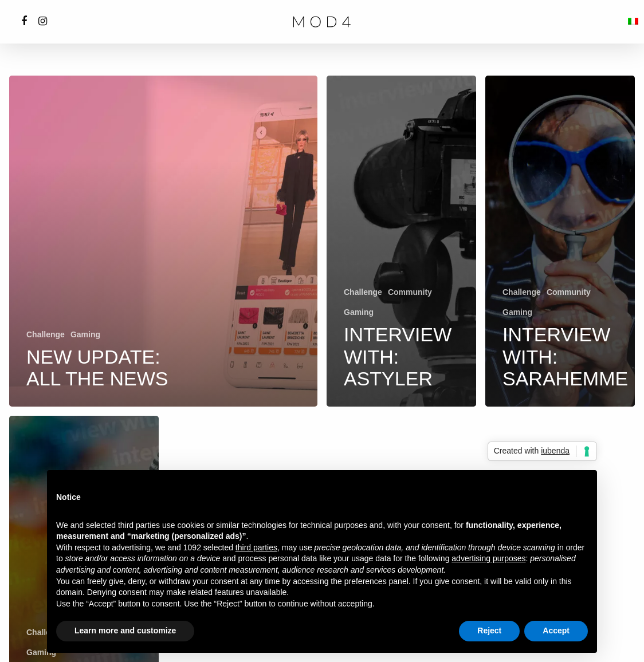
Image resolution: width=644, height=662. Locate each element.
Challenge (46, 334)
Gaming (85, 334)
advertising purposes (488, 558)
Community (410, 292)
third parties (256, 547)
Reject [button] (489, 631)
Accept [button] (556, 631)
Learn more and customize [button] (125, 631)
